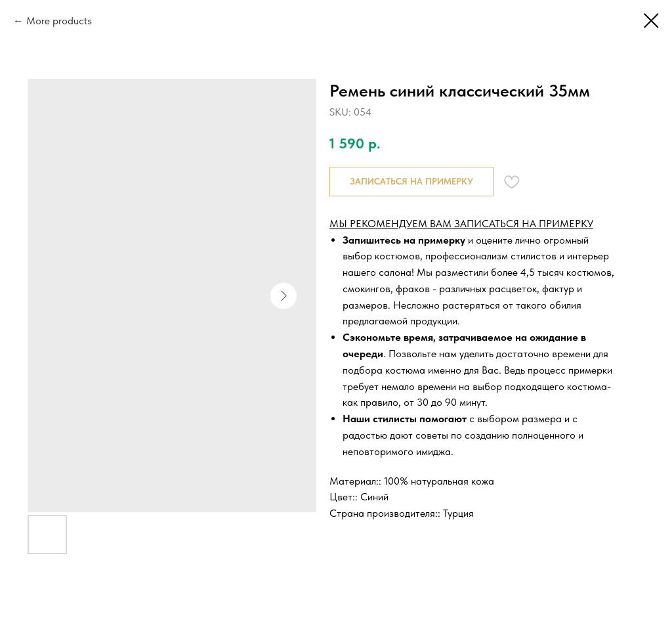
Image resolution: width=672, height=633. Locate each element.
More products (59, 21)
